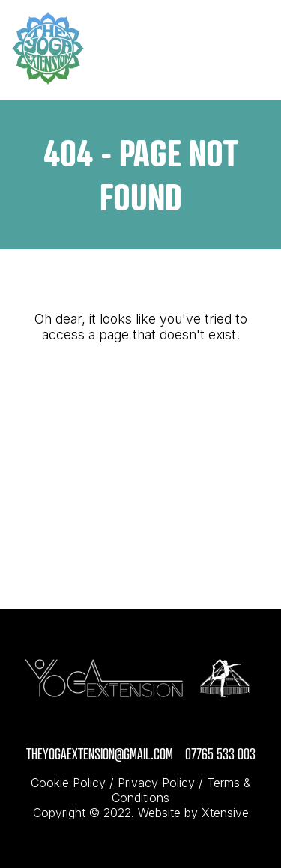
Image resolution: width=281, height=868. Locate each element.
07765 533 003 (220, 754)
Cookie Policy (68, 783)
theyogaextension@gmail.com (100, 754)
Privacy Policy (156, 783)
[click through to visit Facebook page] (147, 731)
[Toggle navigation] (253, 50)
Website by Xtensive (193, 813)
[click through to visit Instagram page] (135, 731)
